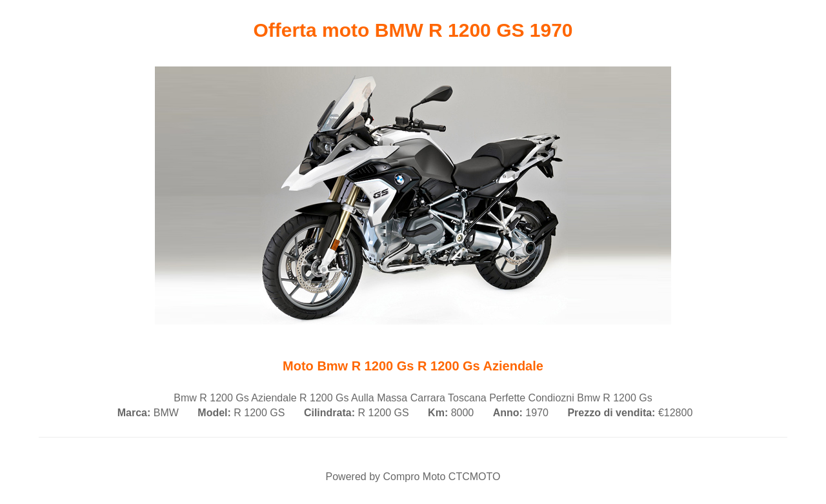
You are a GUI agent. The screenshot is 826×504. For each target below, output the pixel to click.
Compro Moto (414, 477)
